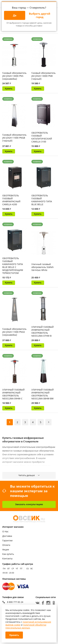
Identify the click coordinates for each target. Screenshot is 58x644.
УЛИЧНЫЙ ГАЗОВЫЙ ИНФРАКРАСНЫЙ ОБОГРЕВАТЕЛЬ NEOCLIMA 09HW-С (13, 396)
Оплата (6, 545)
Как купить (8, 554)
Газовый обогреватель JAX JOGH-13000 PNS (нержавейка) (14, 76)
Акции (6, 550)
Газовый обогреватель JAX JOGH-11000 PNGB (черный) (14, 138)
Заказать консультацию (29, 504)
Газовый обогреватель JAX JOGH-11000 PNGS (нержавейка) (14, 333)
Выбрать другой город (40, 15)
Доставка (7, 536)
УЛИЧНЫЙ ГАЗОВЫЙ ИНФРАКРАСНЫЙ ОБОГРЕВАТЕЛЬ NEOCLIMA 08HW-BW (43, 396)
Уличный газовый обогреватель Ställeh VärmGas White (43, 268)
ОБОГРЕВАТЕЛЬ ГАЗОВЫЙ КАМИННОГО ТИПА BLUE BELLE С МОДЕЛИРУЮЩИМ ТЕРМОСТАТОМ (13, 267)
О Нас (5, 532)
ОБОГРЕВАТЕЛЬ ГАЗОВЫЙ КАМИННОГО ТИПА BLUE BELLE (42, 201)
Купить (9, 89)
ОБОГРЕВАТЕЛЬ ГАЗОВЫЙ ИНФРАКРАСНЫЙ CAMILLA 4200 (11, 201)
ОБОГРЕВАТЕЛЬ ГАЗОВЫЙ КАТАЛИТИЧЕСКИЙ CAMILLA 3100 (42, 137)
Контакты (7, 559)
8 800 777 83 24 (15, 602)
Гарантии (7, 541)
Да (15, 15)
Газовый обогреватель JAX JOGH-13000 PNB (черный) (43, 76)
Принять (14, 635)
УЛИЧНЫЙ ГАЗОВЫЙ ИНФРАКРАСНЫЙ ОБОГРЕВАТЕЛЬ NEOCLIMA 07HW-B (43, 333)
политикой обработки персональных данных (26, 626)
